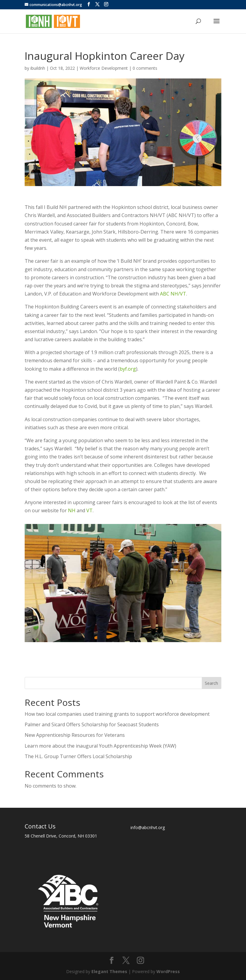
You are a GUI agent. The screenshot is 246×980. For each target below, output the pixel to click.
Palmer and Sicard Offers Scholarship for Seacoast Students (92, 724)
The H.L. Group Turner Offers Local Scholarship (78, 756)
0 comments (145, 68)
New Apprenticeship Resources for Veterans (75, 735)
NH (72, 510)
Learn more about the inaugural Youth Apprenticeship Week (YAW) (100, 746)
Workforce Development (104, 68)
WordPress (168, 971)
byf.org (128, 369)
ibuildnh (38, 68)
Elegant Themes (109, 971)
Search (211, 683)
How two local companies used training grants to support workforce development (117, 714)
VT (89, 510)
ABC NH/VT (173, 294)
